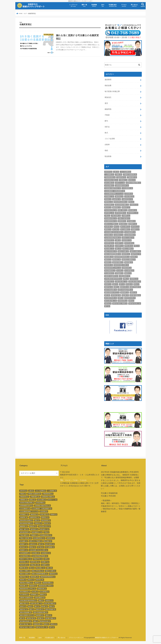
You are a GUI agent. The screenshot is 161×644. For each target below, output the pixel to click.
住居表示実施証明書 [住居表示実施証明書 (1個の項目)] (133, 183)
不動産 (107, 115)
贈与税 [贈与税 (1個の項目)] (129, 284)
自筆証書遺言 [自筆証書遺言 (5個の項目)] (125, 276)
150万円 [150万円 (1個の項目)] (108, 172)
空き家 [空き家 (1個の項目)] (120, 270)
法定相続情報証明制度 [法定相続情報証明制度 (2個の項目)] (113, 237)
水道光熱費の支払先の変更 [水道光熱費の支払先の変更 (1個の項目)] (114, 232)
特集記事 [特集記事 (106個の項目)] (109, 246)
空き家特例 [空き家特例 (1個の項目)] (109, 273)
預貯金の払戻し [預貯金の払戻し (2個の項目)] (135, 303)
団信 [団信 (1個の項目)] (131, 202)
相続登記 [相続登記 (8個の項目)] (117, 259)
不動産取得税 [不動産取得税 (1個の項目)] (110, 177)
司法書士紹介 (113, 6)
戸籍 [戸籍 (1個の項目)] (107, 215)
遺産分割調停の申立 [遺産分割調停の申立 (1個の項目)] (112, 292)
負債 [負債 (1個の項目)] (115, 284)
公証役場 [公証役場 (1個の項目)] (129, 194)
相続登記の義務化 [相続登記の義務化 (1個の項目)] (129, 259)
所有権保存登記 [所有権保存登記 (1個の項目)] (111, 218)
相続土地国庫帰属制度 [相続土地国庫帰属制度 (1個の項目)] (113, 254)
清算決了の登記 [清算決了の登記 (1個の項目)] (128, 237)
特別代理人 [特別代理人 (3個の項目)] (127, 240)
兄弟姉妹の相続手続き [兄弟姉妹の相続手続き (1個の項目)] (113, 188)
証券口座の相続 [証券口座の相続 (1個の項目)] (135, 281)
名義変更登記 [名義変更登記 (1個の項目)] (127, 199)
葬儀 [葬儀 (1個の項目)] (126, 279)
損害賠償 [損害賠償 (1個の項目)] (122, 221)
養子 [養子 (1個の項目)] (107, 306)
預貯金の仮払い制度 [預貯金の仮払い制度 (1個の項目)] (120, 303)
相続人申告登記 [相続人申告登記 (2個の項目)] (111, 251)
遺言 (106, 103)
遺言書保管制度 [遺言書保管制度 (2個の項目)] (111, 298)
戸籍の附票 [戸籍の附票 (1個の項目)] (116, 215)
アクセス (124, 6)
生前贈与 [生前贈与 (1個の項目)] (119, 246)
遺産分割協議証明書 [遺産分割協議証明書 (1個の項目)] (125, 290)
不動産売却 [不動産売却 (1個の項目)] (121, 177)
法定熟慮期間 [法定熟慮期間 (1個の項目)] (130, 232)
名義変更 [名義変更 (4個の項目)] (117, 199)
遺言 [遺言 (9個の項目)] (107, 295)
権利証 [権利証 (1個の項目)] (108, 229)
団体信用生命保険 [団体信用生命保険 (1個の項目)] (121, 202)
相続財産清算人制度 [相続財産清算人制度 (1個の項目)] (121, 265)
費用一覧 (84, 6)
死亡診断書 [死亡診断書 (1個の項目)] (125, 229)
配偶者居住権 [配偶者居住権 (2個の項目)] (130, 298)
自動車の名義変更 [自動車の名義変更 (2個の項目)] (111, 276)
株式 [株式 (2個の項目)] (117, 226)
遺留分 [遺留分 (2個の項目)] (133, 292)
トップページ (73, 6)
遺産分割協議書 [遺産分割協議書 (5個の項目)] (111, 290)
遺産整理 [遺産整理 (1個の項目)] (125, 292)
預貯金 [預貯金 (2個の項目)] (108, 303)
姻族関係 (108, 109)
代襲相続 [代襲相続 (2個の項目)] (123, 180)
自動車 (107, 144)
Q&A (103, 6)
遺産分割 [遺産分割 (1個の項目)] (125, 287)
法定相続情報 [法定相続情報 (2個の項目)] (130, 235)
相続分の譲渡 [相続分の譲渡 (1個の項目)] (135, 251)
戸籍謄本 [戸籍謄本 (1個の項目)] (126, 215)
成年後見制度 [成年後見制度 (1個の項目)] (121, 213)
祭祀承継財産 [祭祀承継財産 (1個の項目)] (110, 270)
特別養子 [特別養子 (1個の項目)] (119, 243)
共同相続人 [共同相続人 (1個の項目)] (109, 196)
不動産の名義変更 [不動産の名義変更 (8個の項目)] (130, 174)
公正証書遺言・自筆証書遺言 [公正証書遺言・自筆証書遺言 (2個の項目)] (115, 191)
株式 (106, 133)
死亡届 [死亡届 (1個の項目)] (116, 229)
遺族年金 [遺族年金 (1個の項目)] (109, 287)
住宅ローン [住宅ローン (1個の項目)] (120, 183)
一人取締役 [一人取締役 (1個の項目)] (109, 174)
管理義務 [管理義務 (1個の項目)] (119, 273)
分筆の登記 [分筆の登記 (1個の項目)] (129, 196)
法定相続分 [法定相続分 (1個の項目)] (119, 235)
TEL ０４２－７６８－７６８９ (73, 479)
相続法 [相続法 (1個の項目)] (108, 259)
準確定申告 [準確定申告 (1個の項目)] (109, 240)
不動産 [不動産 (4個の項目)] (119, 174)
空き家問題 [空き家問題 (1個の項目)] (129, 270)
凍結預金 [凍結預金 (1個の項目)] (119, 196)
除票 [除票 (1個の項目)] (131, 301)
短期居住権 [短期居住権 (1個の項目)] (127, 268)
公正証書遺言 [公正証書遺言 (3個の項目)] (127, 188)
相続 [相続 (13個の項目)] (118, 248)
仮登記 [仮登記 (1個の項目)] (132, 180)
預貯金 (107, 127)
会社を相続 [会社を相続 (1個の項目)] (109, 183)
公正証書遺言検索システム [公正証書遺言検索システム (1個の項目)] (114, 194)
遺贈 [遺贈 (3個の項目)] (121, 298)
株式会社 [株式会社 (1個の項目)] (135, 226)
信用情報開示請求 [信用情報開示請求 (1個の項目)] (122, 185)
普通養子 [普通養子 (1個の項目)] (133, 224)
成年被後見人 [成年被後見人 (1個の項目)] (133, 213)
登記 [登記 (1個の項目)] (137, 246)
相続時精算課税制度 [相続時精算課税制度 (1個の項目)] (122, 257)
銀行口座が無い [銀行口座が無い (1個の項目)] (111, 301)
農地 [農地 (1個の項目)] (136, 284)
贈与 (106, 121)
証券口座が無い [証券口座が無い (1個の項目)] (121, 281)
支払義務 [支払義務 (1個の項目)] (131, 221)
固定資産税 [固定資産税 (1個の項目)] (109, 205)
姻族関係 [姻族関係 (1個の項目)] (117, 207)
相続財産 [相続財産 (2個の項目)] (109, 265)
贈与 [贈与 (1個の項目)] (122, 284)
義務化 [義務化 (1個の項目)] (128, 273)
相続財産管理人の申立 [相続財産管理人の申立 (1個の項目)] (113, 268)
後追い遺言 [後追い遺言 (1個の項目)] (123, 210)
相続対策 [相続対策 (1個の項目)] (126, 254)
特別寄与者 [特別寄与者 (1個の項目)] (109, 243)
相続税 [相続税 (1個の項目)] (108, 262)
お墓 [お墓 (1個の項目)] (116, 172)
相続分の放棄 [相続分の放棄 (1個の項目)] (123, 251)
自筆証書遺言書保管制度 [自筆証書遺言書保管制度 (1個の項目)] (113, 279)
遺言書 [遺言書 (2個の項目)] (125, 295)
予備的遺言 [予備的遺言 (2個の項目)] (132, 177)
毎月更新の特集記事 (112, 91)
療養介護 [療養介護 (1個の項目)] (129, 246)
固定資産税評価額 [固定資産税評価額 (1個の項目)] (122, 205)
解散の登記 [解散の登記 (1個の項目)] (109, 281)
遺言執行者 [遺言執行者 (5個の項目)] (116, 295)
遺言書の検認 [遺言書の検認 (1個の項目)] (135, 295)
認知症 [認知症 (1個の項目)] (108, 284)
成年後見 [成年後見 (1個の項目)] (133, 210)
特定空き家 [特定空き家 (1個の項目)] (129, 243)
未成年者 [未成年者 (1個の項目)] (109, 226)
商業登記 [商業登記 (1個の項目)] (109, 202)
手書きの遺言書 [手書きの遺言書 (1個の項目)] (124, 218)
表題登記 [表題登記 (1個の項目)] (134, 279)
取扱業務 (94, 6)
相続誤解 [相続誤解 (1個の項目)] (129, 262)
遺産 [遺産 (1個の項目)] (117, 287)
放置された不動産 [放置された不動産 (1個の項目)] (111, 224)
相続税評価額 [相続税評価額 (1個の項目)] (118, 262)
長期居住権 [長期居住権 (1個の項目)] (123, 301)
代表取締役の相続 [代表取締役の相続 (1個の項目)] (111, 180)
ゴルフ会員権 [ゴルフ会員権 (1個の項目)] (125, 172)
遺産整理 (108, 79)
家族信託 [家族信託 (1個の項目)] (126, 207)
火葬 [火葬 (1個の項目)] (118, 240)
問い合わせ (134, 6)
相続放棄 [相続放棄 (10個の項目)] (109, 257)
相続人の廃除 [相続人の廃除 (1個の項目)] (128, 248)
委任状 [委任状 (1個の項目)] (108, 207)
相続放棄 (108, 85)
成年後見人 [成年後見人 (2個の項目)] (109, 213)
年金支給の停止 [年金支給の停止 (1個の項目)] (111, 210)
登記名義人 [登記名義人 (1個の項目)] (109, 248)
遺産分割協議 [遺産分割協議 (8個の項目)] (135, 287)
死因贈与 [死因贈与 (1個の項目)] (135, 229)
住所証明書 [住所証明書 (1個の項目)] (109, 185)
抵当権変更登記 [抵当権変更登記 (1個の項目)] (111, 221)
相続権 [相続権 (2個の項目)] (134, 257)
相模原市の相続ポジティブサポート (107, 637)
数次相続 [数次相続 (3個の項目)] (123, 224)
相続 (106, 150)
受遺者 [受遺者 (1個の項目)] (108, 199)
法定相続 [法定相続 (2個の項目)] (109, 235)
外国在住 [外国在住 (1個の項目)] (134, 205)
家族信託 (108, 97)
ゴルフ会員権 (110, 138)
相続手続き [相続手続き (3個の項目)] (136, 254)
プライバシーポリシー (76, 637)
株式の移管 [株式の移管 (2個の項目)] (125, 226)
